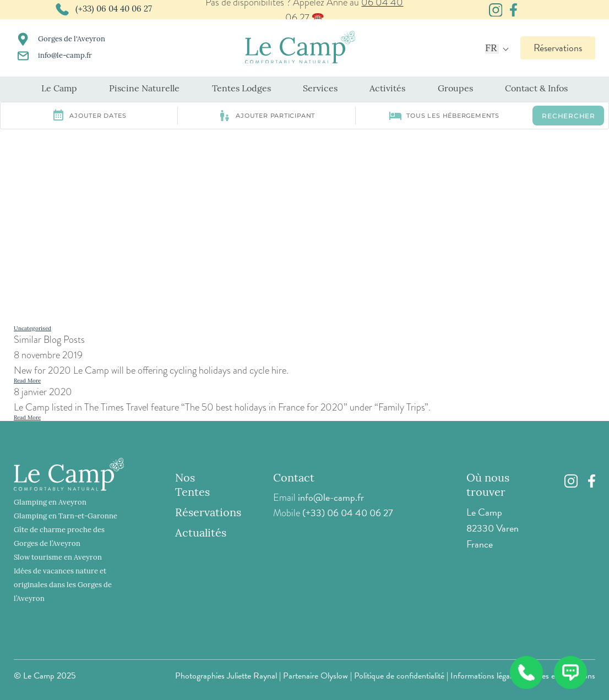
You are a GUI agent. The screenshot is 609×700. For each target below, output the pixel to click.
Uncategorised (32, 329)
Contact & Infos (536, 89)
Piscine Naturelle (144, 89)
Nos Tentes (192, 486)
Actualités (201, 534)
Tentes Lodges (241, 89)
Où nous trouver (488, 486)
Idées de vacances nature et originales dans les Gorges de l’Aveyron (63, 585)
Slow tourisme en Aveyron (58, 558)
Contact (294, 479)
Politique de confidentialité (399, 676)
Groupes (455, 89)
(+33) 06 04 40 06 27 (348, 513)
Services (320, 89)
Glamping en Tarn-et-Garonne (66, 516)
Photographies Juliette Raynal (226, 676)
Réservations (558, 48)
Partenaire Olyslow (316, 676)
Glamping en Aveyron (50, 503)
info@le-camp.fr (331, 497)
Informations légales (485, 676)
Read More (27, 381)
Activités (387, 89)
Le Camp (59, 89)
